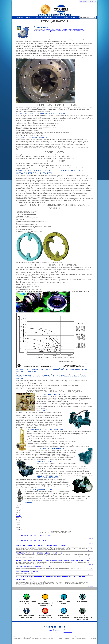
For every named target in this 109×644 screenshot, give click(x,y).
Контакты (73, 17)
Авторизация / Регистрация (88, 2)
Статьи (65, 17)
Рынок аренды (63, 29)
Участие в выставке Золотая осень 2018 (34, 567)
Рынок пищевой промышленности (45, 613)
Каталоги (57, 17)
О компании (19, 17)
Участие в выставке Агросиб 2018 (31, 540)
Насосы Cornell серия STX (27, 572)
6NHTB (18, 516)
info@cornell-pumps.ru (55, 630)
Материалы (48, 17)
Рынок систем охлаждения (64, 613)
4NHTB (18, 506)
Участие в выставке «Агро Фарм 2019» (33, 535)
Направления (30, 17)
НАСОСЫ (39, 17)
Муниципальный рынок (51, 29)
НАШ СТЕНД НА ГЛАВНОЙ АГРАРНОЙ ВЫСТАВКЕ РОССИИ (41, 545)
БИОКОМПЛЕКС (68, 632)
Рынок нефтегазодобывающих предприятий (83, 614)
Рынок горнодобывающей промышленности (45, 600)
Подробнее (90, 538)
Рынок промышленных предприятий (56, 31)
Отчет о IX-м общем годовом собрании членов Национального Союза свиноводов (53, 560)
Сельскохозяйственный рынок (78, 31)
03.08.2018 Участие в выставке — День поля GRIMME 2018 (41, 553)
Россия (55, 10)
